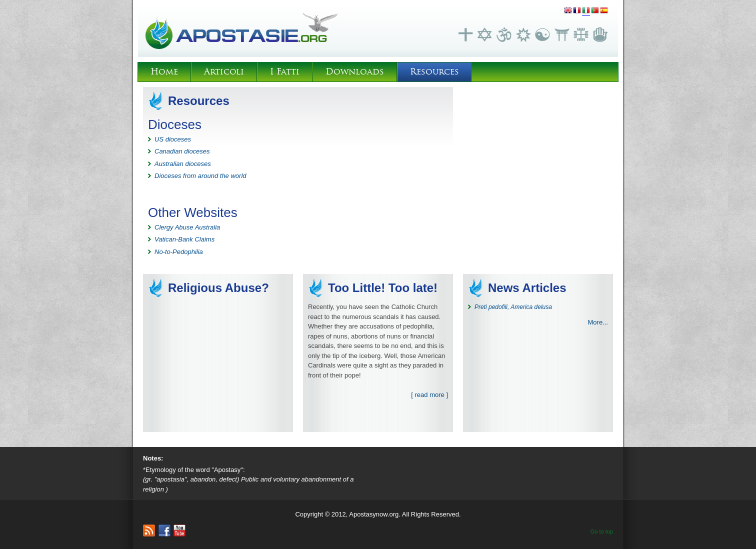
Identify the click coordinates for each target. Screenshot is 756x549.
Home (164, 72)
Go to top (602, 531)
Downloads (355, 72)
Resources (434, 72)
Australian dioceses (183, 164)
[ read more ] (429, 395)
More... (598, 322)
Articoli (224, 72)
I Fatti (285, 72)
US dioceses (173, 139)
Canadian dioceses (182, 151)
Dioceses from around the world (200, 176)
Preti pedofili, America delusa (513, 307)
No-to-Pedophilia (179, 252)
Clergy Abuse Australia (187, 227)
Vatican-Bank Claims (184, 239)
